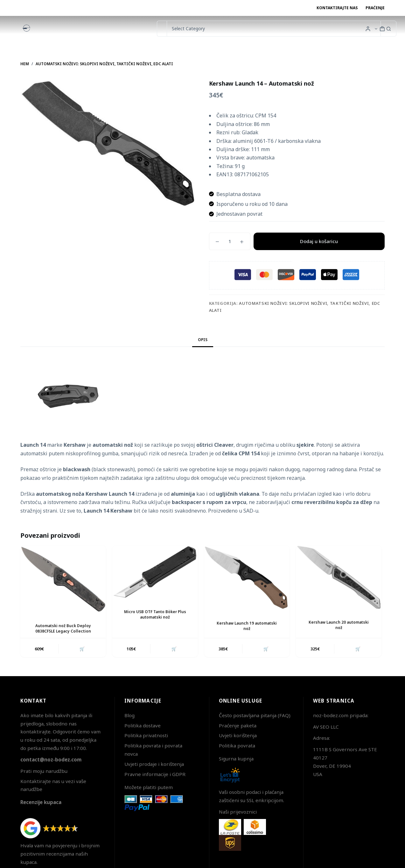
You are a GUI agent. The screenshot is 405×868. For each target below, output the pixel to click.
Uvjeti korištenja (238, 735)
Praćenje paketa (238, 725)
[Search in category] (274, 29)
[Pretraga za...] (162, 29)
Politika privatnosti (146, 735)
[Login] (368, 29)
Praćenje (375, 8)
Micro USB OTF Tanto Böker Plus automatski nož (155, 614)
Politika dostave (143, 725)
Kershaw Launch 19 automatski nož (247, 626)
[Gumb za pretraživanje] (388, 29)
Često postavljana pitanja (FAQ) (255, 715)
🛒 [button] (82, 649)
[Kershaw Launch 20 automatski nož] (339, 577)
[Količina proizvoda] (230, 241)
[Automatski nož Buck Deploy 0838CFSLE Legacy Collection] (63, 579)
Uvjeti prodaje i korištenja (154, 764)
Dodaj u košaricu (319, 241)
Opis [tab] (203, 340)
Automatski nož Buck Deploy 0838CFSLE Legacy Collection (63, 628)
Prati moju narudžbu (44, 771)
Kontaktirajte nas (337, 8)
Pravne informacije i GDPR (155, 774)
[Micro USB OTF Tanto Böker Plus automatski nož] (155, 572)
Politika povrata (237, 745)
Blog (129, 715)
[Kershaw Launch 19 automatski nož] (247, 578)
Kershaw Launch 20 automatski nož (339, 625)
